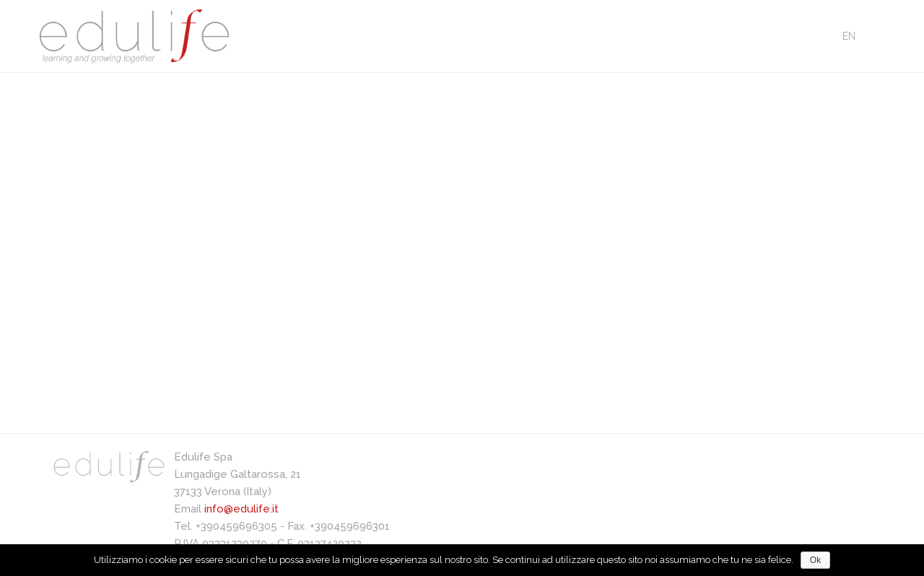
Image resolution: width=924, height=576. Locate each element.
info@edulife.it (241, 509)
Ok (815, 560)
